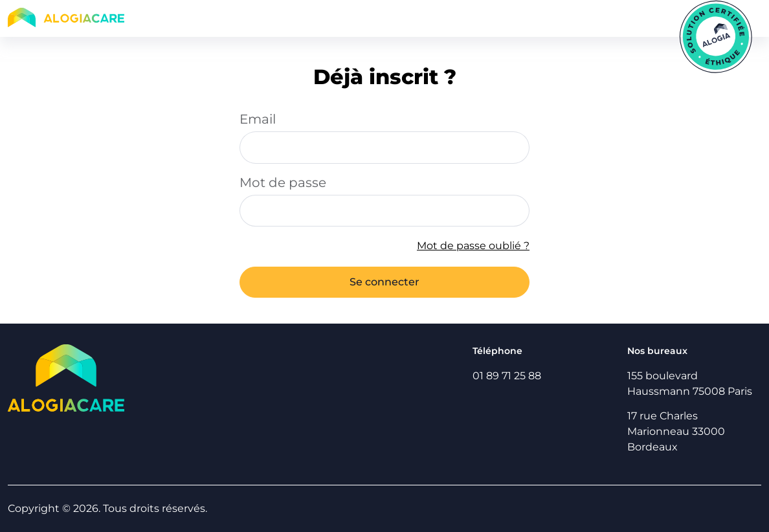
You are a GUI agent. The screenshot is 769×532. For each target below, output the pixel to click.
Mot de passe (283, 183)
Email (258, 119)
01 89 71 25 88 (507, 376)
